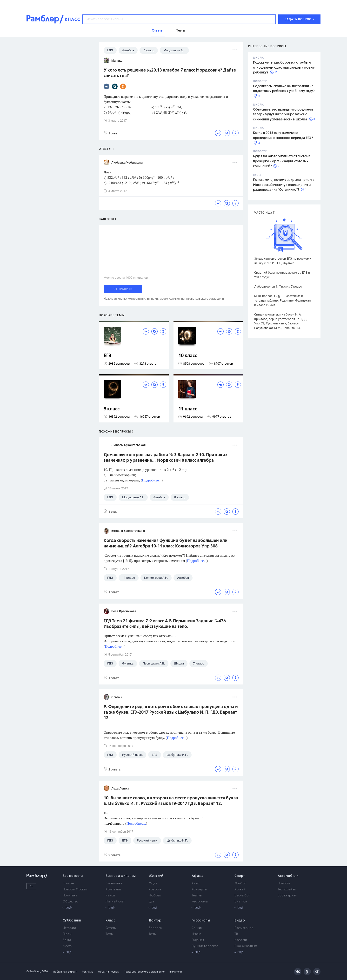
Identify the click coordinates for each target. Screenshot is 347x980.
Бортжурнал (287, 896)
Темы (109, 934)
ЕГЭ (107, 356)
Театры (197, 896)
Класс (110, 921)
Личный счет (115, 902)
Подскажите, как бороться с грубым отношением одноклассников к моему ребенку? (284, 68)
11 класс (188, 409)
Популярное (244, 928)
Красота (155, 890)
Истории (69, 928)
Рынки (110, 896)
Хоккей (240, 890)
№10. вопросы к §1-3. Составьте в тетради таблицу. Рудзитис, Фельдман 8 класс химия (283, 300)
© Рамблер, (34, 971)
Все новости (73, 876)
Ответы (111, 928)
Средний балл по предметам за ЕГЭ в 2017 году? (282, 275)
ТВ (236, 934)
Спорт (240, 876)
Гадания (198, 940)
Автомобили (288, 876)
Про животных (246, 946)
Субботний (72, 921)
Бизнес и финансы (121, 876)
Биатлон (241, 902)
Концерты (199, 890)
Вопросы (156, 928)
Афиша (198, 876)
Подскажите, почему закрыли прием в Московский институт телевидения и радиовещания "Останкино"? (284, 185)
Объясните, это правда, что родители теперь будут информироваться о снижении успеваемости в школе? (283, 115)
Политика (70, 896)
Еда (151, 902)
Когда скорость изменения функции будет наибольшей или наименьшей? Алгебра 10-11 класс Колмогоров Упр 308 (166, 543)
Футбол (240, 884)
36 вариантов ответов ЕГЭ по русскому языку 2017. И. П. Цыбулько (283, 261)
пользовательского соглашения (203, 299)
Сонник (197, 928)
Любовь (155, 896)
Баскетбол (242, 896)
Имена (197, 934)
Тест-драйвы (287, 890)
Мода (153, 884)
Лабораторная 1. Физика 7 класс (278, 286)
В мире (68, 884)
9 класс (112, 409)
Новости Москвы (75, 890)
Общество (70, 902)
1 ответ (111, 133)
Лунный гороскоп (205, 946)
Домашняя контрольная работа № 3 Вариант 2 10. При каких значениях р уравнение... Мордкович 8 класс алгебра (166, 458)
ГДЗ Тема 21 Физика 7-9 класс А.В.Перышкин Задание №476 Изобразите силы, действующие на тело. (165, 624)
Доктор (155, 921)
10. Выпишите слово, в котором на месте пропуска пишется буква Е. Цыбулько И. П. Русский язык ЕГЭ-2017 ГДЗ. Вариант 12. (171, 801)
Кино (195, 884)
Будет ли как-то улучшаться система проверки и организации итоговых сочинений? (282, 161)
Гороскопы (201, 921)
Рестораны (200, 902)
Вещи (67, 940)
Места (67, 946)
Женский (156, 876)
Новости (284, 884)
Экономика (114, 884)
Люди (67, 934)
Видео (240, 921)
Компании (113, 890)
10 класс (188, 356)
